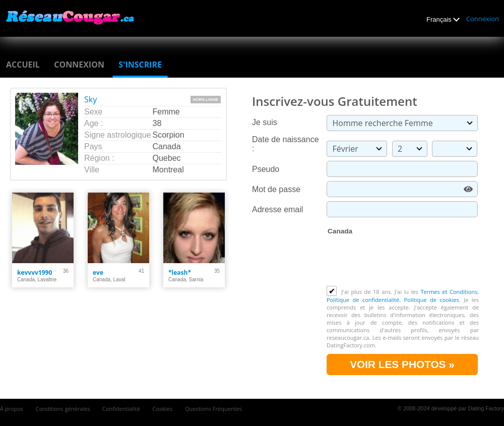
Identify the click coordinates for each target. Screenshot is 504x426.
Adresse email (277, 209)
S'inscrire (140, 65)
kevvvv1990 (35, 272)
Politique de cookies (431, 300)
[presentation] (403, 261)
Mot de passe (276, 189)
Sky (90, 99)
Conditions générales (63, 409)
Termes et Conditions (449, 292)
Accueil (23, 65)
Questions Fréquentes (213, 409)
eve (98, 272)
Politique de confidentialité (363, 300)
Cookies (162, 409)
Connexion (483, 19)
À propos (12, 409)
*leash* (180, 272)
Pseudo (266, 169)
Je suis (265, 122)
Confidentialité (121, 409)
